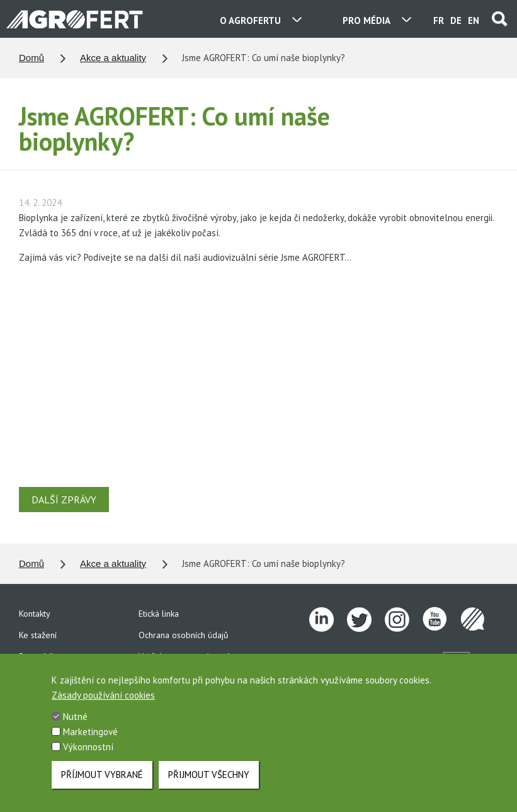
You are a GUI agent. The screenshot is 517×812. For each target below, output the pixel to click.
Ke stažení (38, 635)
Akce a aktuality (113, 58)
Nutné (75, 717)
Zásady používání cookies (103, 695)
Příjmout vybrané (102, 775)
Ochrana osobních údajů (184, 635)
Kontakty (35, 614)
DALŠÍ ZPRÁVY (64, 500)
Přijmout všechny (209, 775)
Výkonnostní (88, 747)
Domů (31, 58)
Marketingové (90, 732)
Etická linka (159, 614)
